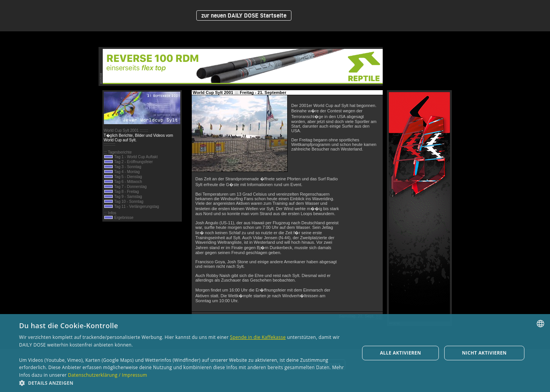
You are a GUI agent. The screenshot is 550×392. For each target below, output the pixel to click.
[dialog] (275, 353)
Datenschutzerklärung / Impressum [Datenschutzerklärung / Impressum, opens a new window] (108, 375)
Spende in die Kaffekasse (258, 337)
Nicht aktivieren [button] (484, 353)
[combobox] (540, 324)
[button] (184, 383)
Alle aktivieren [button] (401, 353)
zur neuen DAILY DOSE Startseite (244, 15)
